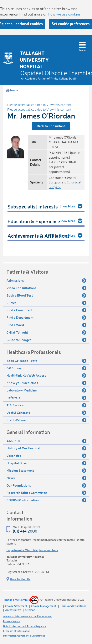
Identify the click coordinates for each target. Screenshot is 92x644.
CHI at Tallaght (46, 332)
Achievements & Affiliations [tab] (39, 236)
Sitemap (30, 610)
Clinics (46, 303)
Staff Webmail (46, 420)
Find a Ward (46, 325)
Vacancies (46, 456)
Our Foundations (46, 485)
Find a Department (46, 317)
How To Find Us (20, 579)
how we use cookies (64, 14)
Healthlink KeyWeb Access (46, 375)
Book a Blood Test (46, 295)
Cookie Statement (16, 606)
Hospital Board (46, 463)
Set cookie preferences (71, 24)
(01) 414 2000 (25, 531)
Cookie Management (44, 606)
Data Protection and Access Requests (25, 626)
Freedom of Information (17, 631)
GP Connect (46, 368)
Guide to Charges (46, 340)
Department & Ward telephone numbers (32, 550)
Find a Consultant (46, 310)
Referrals (46, 398)
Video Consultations (46, 288)
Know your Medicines (46, 383)
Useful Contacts (46, 413)
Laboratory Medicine (46, 390)
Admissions (46, 280)
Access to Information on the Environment (27, 616)
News (46, 478)
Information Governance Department (24, 636)
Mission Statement (46, 470)
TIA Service (46, 405)
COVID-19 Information (46, 500)
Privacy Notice (12, 621)
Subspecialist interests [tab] (33, 206)
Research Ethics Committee (46, 493)
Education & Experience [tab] (34, 221)
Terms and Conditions (73, 606)
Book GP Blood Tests (46, 361)
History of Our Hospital (46, 448)
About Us (46, 441)
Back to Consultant (51, 126)
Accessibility (13, 610)
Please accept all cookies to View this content (39, 105)
